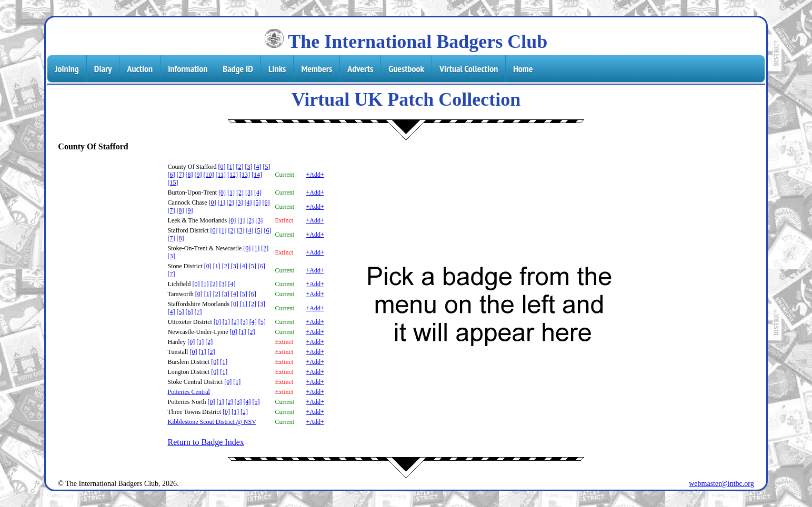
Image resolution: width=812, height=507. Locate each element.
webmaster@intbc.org (721, 484)
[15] (173, 182)
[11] (220, 175)
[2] (240, 167)
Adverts (360, 69)
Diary (103, 69)
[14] (257, 175)
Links (277, 69)
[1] (231, 167)
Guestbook (406, 69)
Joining (67, 69)
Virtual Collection (469, 69)
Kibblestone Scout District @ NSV (212, 422)
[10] (208, 175)
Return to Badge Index (205, 442)
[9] (198, 175)
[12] (233, 175)
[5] (267, 167)
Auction (140, 69)
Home (523, 69)
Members (317, 69)
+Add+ (315, 175)
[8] (189, 175)
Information (188, 69)
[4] (258, 167)
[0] (222, 167)
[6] (171, 175)
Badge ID (238, 69)
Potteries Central (188, 392)
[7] (180, 175)
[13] (245, 175)
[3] (249, 167)
